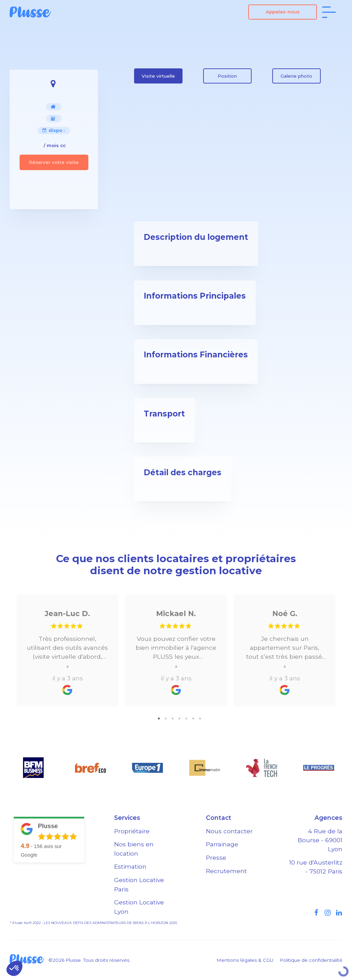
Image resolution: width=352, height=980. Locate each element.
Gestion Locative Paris (139, 884)
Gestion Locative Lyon (139, 907)
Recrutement (226, 871)
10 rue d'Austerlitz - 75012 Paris (316, 867)
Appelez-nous (283, 12)
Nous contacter (229, 831)
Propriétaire (132, 831)
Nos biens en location (134, 849)
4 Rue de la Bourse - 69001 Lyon (320, 840)
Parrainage (222, 844)
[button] (14, 968)
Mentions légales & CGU (245, 960)
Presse (216, 857)
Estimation (130, 866)
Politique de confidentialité (311, 960)
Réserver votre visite (54, 162)
